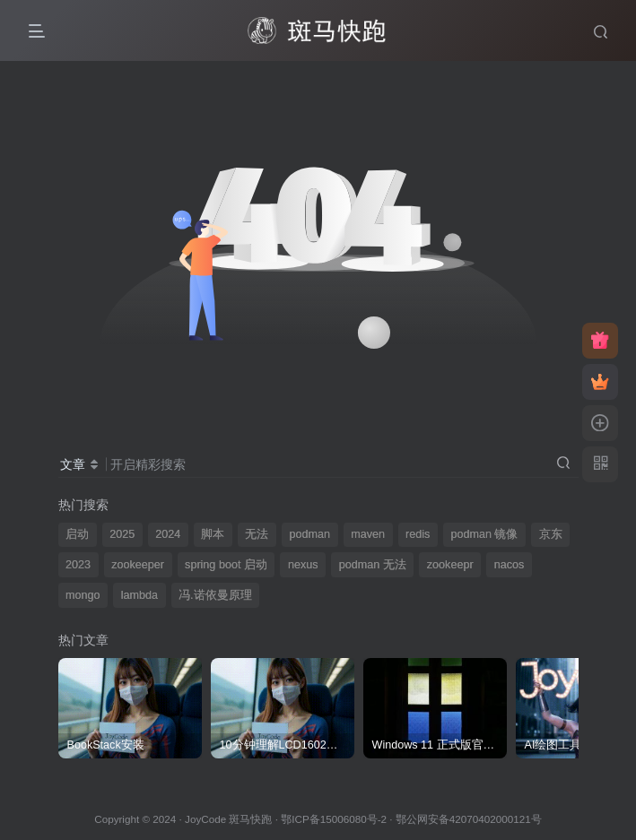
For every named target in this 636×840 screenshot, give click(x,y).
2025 (122, 534)
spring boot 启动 (226, 565)
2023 (78, 565)
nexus (303, 565)
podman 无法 (373, 565)
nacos (510, 565)
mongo (83, 595)
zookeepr (450, 565)
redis (418, 534)
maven (368, 534)
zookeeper (138, 565)
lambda (139, 595)
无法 (257, 534)
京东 (551, 534)
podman (310, 534)
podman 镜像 (484, 534)
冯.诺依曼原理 (215, 595)
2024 (168, 534)
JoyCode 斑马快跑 (228, 819)
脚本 (213, 534)
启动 (77, 534)
